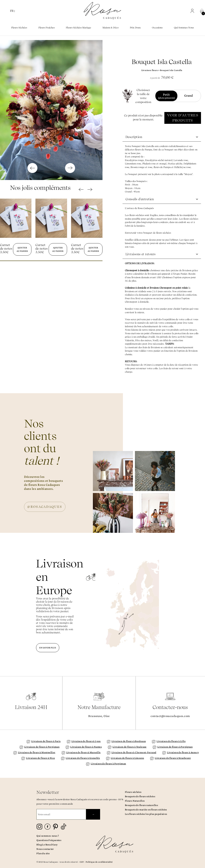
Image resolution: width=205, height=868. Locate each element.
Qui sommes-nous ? (48, 836)
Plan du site (43, 853)
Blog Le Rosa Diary (47, 844)
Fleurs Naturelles (135, 801)
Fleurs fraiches (47, 28)
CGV (82, 862)
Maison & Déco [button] (111, 28)
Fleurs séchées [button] (19, 28)
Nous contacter (45, 849)
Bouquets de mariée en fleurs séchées (146, 809)
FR (13, 11)
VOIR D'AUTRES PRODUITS (183, 118)
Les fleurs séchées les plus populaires (146, 814)
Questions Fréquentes (49, 840)
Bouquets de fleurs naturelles (141, 805)
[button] (193, 11)
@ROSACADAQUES (45, 507)
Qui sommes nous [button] (184, 28)
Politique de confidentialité (99, 862)
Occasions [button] (157, 28)
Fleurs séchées (133, 792)
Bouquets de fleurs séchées (140, 796)
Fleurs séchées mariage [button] (78, 28)
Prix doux (135, 28)
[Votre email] (61, 814)
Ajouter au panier (22, 249)
